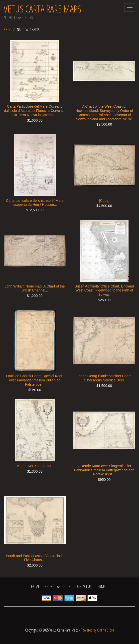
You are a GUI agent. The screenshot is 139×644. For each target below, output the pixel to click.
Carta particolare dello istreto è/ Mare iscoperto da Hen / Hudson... (35, 203)
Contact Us (83, 586)
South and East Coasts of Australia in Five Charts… (35, 558)
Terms (101, 586)
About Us (64, 586)
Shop (7, 30)
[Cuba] (104, 201)
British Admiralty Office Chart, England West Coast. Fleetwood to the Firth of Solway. (104, 290)
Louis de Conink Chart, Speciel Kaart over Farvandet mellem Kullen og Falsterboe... (35, 380)
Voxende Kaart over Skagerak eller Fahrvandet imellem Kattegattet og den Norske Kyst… (104, 470)
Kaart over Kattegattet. (35, 466)
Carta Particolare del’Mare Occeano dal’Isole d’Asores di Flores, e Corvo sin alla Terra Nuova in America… (35, 111)
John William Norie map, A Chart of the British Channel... (35, 288)
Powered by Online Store (97, 630)
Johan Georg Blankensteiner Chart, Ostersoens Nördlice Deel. (104, 378)
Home (35, 586)
